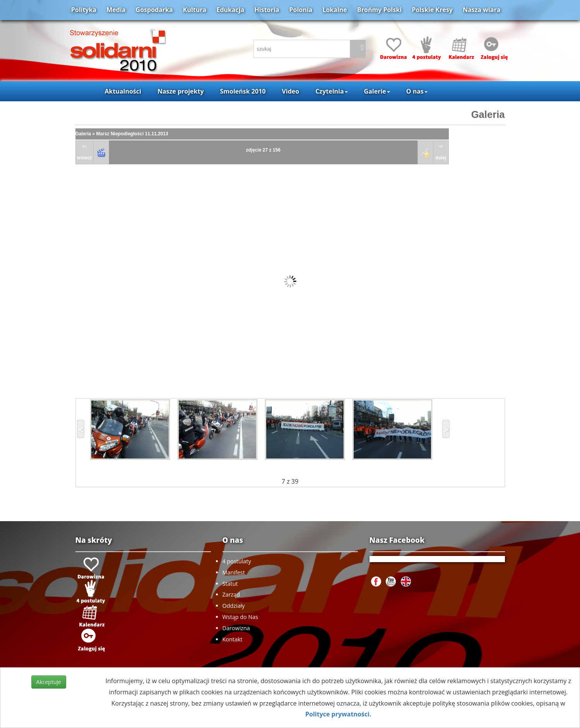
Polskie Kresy (432, 10)
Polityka (84, 10)
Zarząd (231, 594)
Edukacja (230, 10)
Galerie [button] (377, 91)
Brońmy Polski (379, 10)
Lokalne (334, 10)
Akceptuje (49, 682)
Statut (230, 584)
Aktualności (123, 91)
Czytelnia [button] (331, 91)
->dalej (441, 152)
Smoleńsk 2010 (243, 91)
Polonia (301, 10)
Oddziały (234, 606)
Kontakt (233, 639)
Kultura (195, 10)
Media (116, 10)
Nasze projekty (181, 91)
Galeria (488, 114)
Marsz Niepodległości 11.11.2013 (132, 134)
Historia (267, 10)
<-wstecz (85, 152)
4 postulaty (237, 561)
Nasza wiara (482, 10)
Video (290, 91)
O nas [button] (417, 91)
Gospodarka (154, 10)
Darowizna (236, 628)
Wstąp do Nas (240, 617)
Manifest (234, 572)
